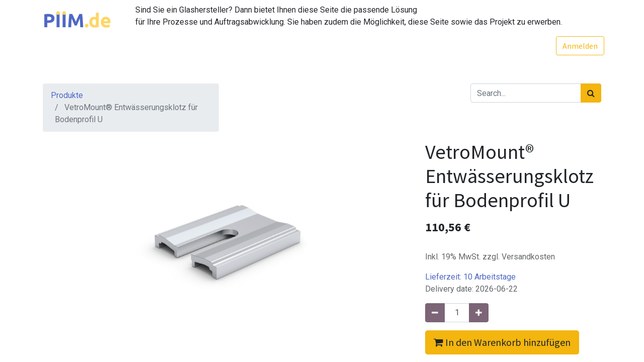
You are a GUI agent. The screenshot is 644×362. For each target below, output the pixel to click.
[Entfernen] (435, 313)
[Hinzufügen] (479, 313)
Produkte (67, 95)
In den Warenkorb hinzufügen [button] (502, 342)
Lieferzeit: (470, 277)
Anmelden (577, 46)
